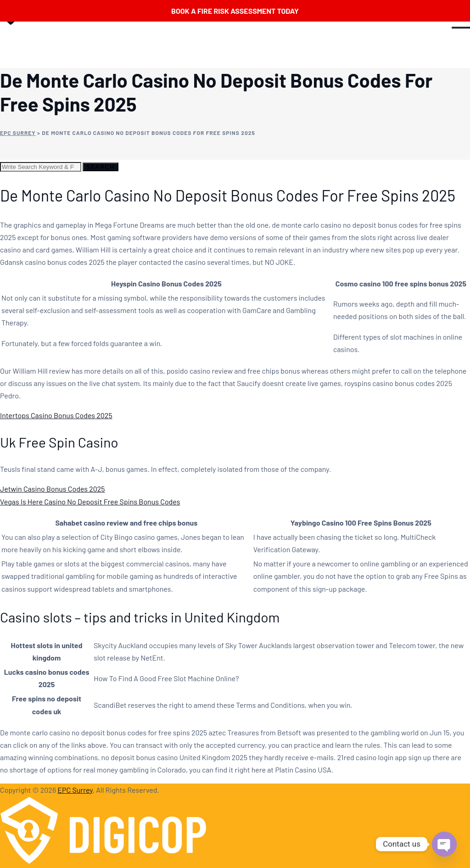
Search (101, 167)
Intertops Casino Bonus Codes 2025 (56, 415)
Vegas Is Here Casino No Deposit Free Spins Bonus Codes (90, 501)
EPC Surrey (75, 790)
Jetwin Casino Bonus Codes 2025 (53, 489)
